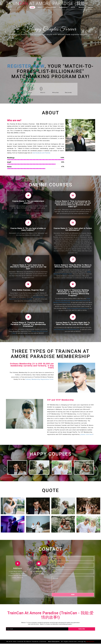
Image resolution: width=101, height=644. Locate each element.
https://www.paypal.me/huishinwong (78, 308)
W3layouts (90, 642)
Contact (90, 7)
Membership (63, 7)
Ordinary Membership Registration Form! (39, 380)
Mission (81, 7)
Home (32, 7)
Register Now (26, 66)
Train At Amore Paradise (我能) (46, 3)
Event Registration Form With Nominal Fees (67, 330)
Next (97, 32)
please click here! (87, 434)
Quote (73, 7)
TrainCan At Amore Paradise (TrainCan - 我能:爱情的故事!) (51, 615)
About (40, 7)
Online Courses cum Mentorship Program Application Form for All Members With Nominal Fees (72, 301)
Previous (5, 32)
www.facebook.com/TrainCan (41, 153)
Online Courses (51, 7)
